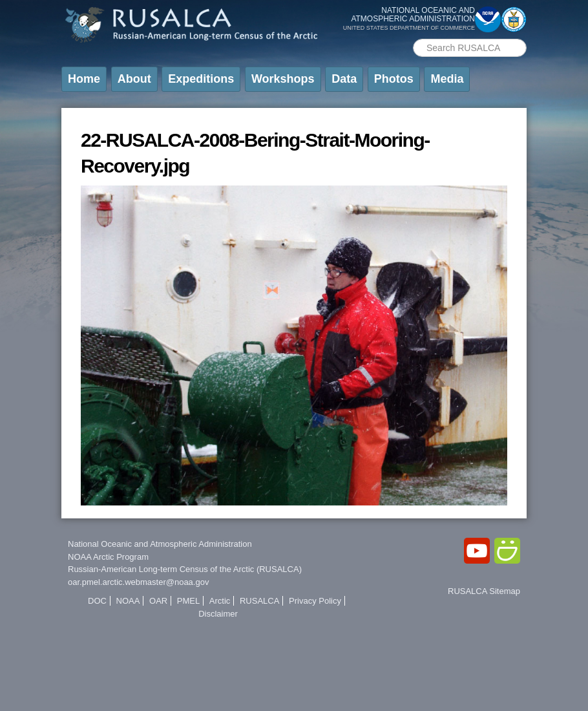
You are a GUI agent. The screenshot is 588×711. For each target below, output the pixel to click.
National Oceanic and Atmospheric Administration (160, 544)
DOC (97, 601)
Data (344, 79)
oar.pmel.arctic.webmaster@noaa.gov (138, 582)
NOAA (128, 601)
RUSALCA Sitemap (484, 591)
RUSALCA (259, 601)
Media (447, 79)
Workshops (283, 79)
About (134, 79)
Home (84, 79)
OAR (158, 601)
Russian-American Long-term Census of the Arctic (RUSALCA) (185, 569)
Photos (394, 79)
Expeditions (201, 79)
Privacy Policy (315, 601)
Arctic (220, 601)
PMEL (188, 601)
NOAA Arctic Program (108, 557)
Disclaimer (218, 614)
